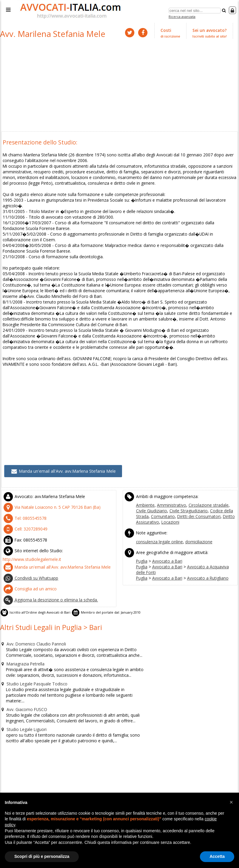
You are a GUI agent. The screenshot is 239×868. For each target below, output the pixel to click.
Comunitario (147, 496)
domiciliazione (196, 520)
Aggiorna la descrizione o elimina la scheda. (48, 575)
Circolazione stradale (203, 486)
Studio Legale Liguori (22, 694)
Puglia (142, 539)
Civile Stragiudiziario (176, 491)
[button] (231, 802)
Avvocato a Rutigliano (203, 555)
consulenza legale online (159, 520)
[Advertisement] (119, 86)
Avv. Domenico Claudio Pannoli (31, 617)
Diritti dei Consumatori (180, 496)
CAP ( (47, 488)
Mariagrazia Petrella (21, 637)
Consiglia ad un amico (28, 565)
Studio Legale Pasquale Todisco (32, 656)
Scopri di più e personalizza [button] (42, 856)
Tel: (22, 498)
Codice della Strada (214, 491)
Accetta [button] (217, 856)
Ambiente (145, 486)
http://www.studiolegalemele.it (30, 537)
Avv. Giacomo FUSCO (22, 675)
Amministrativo (169, 486)
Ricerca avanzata (183, 16)
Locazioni (145, 502)
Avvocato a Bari (165, 539)
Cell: (23, 508)
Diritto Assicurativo (219, 496)
